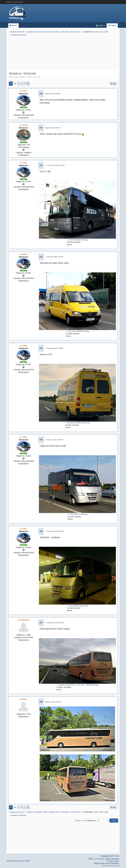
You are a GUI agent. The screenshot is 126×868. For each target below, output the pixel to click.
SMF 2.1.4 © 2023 (96, 859)
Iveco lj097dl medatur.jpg (77, 606)
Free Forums (115, 866)
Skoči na (78, 821)
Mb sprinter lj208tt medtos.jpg (77, 423)
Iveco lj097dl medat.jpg (77, 514)
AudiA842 (24, 620)
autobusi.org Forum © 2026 (18, 861)
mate (101, 32)
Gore (11, 807)
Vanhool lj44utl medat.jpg (77, 240)
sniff (106, 32)
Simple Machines (112, 859)
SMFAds (105, 866)
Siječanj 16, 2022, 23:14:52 (55, 531)
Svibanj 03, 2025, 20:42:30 (53, 702)
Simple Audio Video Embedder (106, 863)
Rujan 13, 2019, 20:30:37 (52, 128)
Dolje (11, 83)
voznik (96, 32)
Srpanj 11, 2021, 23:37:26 (55, 440)
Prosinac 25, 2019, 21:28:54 (56, 165)
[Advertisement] (63, 54)
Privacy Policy (113, 861)
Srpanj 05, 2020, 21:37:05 (55, 257)
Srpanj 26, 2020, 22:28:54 (55, 348)
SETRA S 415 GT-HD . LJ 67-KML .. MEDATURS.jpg (77, 685)
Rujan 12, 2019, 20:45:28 (52, 94)
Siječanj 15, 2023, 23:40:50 (55, 623)
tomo (25, 699)
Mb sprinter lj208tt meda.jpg (77, 331)
